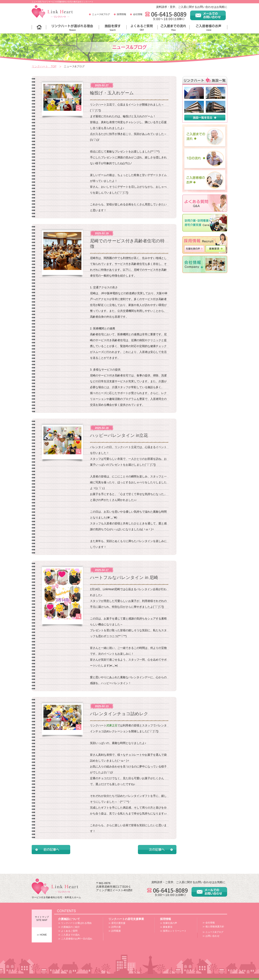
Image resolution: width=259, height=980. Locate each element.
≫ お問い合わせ (211, 936)
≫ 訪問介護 (115, 927)
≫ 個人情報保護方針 (213, 927)
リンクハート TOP (44, 66)
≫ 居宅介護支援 (117, 923)
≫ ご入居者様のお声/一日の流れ (75, 939)
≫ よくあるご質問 (68, 931)
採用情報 (121, 14)
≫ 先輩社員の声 (169, 923)
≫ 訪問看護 (115, 931)
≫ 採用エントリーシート (173, 931)
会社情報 (138, 14)
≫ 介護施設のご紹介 (69, 927)
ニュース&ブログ (101, 14)
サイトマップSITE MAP (42, 919)
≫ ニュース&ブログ (213, 932)
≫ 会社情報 (209, 923)
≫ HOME (42, 935)
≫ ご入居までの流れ (69, 935)
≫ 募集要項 (166, 927)
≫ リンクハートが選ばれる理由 (75, 923)
